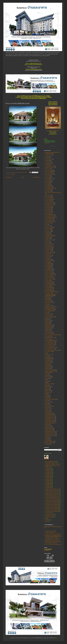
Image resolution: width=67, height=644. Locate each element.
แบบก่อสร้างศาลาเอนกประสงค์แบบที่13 (52, 503)
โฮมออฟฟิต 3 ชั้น (48, 357)
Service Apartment (49, 406)
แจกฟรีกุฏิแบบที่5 (48, 482)
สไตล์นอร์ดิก (47, 324)
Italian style (47, 381)
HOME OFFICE (48, 377)
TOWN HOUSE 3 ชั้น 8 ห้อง (50, 436)
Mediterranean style (49, 384)
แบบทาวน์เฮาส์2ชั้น (49, 170)
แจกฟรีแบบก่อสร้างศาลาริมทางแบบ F (52, 495)
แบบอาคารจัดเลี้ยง (49, 271)
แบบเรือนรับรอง (48, 237)
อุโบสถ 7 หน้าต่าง (48, 354)
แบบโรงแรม (47, 243)
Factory (47, 374)
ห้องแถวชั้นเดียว (48, 336)
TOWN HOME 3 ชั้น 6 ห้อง (50, 419)
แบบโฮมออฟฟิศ (48, 286)
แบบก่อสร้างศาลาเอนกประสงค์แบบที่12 (52, 502)
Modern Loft (47, 389)
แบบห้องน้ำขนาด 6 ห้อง (50, 516)
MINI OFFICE (48, 387)
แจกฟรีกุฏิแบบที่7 (48, 485)
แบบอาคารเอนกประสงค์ (50, 279)
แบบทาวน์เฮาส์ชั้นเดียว (49, 174)
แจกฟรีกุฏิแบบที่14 (49, 475)
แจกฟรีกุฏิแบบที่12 (49, 472)
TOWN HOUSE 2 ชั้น (49, 429)
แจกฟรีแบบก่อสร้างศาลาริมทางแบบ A (52, 489)
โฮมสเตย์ (47, 356)
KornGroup (53, 146)
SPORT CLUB (48, 409)
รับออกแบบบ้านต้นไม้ (49, 303)
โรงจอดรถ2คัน (48, 520)
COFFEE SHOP (48, 367)
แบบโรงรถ (47, 241)
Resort (46, 404)
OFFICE (47, 396)
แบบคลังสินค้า (48, 160)
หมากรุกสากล (47, 550)
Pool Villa (47, 401)
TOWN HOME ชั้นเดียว (49, 423)
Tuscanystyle (48, 440)
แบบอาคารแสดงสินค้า (49, 278)
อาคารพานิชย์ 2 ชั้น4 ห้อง (50, 349)
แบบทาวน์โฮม (48, 176)
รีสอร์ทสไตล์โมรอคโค (49, 308)
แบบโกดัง (47, 158)
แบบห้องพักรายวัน (49, 255)
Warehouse (47, 444)
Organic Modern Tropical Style (51, 399)
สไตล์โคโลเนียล (48, 321)
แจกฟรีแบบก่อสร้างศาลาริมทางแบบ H (52, 496)
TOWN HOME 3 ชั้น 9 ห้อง (50, 422)
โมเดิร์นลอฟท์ (48, 300)
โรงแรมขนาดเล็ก (48, 314)
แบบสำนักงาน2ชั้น (49, 247)
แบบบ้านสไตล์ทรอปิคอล (50, 216)
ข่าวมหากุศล (47, 143)
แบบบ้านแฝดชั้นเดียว (49, 202)
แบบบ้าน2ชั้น (48, 177)
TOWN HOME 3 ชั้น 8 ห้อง (50, 420)
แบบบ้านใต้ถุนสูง (48, 190)
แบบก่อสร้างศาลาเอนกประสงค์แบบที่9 (52, 512)
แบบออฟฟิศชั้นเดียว (49, 269)
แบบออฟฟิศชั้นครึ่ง (49, 268)
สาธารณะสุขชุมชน (49, 332)
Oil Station (47, 398)
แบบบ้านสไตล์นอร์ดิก (49, 219)
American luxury (48, 363)
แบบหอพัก (47, 258)
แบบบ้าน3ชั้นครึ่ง (48, 181)
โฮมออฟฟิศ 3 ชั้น (48, 361)
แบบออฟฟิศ (47, 262)
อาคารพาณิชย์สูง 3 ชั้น (49, 346)
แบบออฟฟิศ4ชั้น (48, 267)
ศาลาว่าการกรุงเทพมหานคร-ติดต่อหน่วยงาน (53, 544)
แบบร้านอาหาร (48, 231)
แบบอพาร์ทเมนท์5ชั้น (49, 261)
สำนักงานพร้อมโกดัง (49, 333)
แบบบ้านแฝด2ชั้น (48, 198)
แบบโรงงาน (47, 239)
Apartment (47, 364)
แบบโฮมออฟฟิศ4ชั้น (49, 290)
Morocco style (48, 392)
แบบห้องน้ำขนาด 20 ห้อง (50, 514)
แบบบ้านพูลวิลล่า (48, 206)
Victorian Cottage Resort (50, 441)
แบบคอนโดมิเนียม (49, 163)
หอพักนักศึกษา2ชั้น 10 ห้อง (50, 338)
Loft (46, 382)
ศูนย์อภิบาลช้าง (48, 318)
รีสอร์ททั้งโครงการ (48, 305)
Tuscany (47, 439)
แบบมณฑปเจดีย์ (48, 223)
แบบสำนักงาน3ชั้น (49, 248)
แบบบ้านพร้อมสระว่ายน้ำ (50, 203)
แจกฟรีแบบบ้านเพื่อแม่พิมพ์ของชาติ (52, 497)
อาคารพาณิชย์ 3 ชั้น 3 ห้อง (50, 342)
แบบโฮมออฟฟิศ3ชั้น (49, 289)
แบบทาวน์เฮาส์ (48, 169)
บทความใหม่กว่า (9, 177)
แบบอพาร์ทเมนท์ (48, 260)
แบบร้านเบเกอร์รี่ (48, 229)
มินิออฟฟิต (47, 298)
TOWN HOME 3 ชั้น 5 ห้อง (50, 418)
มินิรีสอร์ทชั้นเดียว (48, 297)
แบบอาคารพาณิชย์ (49, 272)
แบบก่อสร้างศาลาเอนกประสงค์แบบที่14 (52, 505)
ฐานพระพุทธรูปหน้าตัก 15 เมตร (51, 461)
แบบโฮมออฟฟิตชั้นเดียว (50, 285)
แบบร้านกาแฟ (48, 226)
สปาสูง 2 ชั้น (47, 331)
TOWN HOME (48, 412)
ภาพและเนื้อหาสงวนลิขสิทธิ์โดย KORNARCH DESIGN (51, 295)
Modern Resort (48, 391)
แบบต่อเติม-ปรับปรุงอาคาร (50, 167)
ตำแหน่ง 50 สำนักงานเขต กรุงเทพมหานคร (53, 534)
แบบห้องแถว (48, 254)
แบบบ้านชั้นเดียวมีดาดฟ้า (50, 188)
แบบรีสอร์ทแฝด (48, 234)
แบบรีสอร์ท (47, 233)
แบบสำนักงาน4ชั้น (49, 250)
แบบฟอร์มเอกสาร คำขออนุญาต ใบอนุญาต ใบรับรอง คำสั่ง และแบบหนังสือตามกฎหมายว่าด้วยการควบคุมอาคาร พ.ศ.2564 (53, 536)
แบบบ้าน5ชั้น (48, 184)
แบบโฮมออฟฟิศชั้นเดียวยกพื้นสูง (51, 292)
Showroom (47, 408)
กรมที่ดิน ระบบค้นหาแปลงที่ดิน (51, 531)
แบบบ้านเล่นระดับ (48, 212)
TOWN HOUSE (48, 426)
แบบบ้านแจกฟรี (48, 513)
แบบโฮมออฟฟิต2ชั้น (49, 282)
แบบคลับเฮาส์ (48, 162)
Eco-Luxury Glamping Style (50, 370)
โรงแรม (47, 312)
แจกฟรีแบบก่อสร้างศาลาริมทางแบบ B (52, 490)
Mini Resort (47, 388)
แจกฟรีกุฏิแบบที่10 (49, 469)
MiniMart (47, 385)
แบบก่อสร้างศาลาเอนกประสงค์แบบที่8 (52, 510)
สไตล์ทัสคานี (48, 322)
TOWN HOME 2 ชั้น (49, 413)
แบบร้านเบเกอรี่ (48, 230)
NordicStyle (47, 395)
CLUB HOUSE (48, 366)
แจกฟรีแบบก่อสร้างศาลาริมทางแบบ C (52, 492)
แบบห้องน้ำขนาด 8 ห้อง (50, 517)
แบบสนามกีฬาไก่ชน (49, 244)
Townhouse (47, 425)
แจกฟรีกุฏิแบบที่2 (48, 478)
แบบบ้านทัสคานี (48, 191)
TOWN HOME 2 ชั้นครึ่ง (50, 415)
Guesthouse (47, 375)
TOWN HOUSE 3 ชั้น (49, 430)
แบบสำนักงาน (48, 246)
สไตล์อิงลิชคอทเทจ (49, 328)
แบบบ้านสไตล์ (48, 213)
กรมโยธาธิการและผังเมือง (50, 533)
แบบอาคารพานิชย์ (49, 276)
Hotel (46, 380)
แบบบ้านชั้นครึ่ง (48, 186)
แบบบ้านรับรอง (48, 210)
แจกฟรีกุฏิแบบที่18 (49, 476)
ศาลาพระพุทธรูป (48, 315)
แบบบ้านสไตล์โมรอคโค (50, 222)
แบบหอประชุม (48, 257)
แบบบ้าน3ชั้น (48, 180)
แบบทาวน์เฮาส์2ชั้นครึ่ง (49, 172)
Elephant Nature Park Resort (51, 371)
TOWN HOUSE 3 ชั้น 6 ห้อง (50, 434)
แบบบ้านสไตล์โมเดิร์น (49, 220)
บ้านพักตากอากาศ (49, 155)
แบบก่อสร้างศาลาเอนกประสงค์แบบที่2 (52, 506)
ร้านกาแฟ (47, 304)
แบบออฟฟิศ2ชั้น (48, 264)
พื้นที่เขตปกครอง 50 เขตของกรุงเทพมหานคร (53, 542)
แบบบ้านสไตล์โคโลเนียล (50, 215)
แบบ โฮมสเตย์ (48, 281)
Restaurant (47, 405)
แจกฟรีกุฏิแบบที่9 (48, 488)
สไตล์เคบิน (47, 319)
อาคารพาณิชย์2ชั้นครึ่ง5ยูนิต (50, 340)
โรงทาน (47, 521)
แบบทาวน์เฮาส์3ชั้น (49, 173)
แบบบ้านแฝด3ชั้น (48, 201)
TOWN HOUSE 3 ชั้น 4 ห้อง (50, 432)
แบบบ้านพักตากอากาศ (49, 205)
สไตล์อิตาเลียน (48, 329)
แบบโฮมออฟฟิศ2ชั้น (49, 288)
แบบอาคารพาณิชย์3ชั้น (49, 273)
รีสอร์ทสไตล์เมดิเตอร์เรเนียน (50, 307)
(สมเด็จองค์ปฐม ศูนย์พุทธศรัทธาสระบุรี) (53, 131)
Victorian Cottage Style (49, 443)
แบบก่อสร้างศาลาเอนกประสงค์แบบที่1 (52, 499)
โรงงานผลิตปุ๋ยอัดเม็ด (49, 311)
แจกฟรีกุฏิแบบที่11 (49, 471)
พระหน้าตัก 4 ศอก (48, 293)
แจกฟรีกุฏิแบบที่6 (48, 483)
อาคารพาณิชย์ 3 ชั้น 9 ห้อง (50, 345)
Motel (46, 394)
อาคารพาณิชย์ (48, 339)
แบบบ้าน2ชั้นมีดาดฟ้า (49, 179)
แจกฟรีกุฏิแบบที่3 (48, 479)
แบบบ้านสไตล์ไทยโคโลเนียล (50, 217)
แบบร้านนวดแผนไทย (49, 227)
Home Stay (47, 378)
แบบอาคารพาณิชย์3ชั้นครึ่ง (50, 275)
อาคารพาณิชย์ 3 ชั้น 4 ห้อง (50, 343)
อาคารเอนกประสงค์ (49, 352)
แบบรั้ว (47, 224)
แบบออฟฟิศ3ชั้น (48, 265)
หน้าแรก (23, 177)
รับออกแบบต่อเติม (48, 301)
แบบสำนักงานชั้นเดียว (49, 253)
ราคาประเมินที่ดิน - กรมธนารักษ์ (51, 543)
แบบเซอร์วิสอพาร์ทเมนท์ (50, 166)
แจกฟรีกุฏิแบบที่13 (49, 474)
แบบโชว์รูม (47, 165)
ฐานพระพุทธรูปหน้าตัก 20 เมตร (51, 463)
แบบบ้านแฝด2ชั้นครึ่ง (49, 199)
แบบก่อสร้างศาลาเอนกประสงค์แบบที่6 (52, 509)
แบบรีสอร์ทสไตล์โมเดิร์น (50, 236)
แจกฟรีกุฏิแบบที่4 (48, 481)
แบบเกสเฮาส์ (48, 156)
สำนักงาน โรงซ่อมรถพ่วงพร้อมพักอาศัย (52, 335)
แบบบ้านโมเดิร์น (48, 208)
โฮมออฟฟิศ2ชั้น (48, 360)
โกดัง (46, 519)
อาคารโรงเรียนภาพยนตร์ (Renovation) (52, 350)
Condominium (48, 368)
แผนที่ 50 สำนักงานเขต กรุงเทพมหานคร (52, 540)
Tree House (47, 437)
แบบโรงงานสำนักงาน (49, 240)
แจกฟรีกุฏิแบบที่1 (48, 468)
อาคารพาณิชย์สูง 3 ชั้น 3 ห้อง (51, 347)
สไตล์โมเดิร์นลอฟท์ (49, 326)
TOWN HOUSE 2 (48, 427)
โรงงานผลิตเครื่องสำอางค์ (50, 310)
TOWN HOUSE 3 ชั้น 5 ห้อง (50, 433)
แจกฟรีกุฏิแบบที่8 (48, 486)
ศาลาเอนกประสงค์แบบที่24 (50, 317)
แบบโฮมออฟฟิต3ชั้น (49, 283)
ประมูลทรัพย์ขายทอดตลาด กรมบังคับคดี (52, 539)
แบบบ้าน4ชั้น (48, 183)
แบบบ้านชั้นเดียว (12, 174)
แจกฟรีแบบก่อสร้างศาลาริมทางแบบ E (52, 493)
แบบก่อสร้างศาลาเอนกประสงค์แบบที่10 (52, 500)
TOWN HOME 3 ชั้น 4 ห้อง (50, 416)
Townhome (47, 411)
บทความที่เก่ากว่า (37, 177)
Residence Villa (48, 402)
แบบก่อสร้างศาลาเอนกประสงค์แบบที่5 (52, 507)
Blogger (55, 638)
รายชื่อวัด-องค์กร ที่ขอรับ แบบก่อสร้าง (52, 464)
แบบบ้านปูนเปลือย (49, 196)
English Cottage (48, 373)
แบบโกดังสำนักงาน (49, 159)
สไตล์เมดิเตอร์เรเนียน (49, 325)
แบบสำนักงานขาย (49, 251)
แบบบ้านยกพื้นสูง (48, 209)
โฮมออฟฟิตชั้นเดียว (49, 359)
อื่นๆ (46, 353)
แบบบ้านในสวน (48, 195)
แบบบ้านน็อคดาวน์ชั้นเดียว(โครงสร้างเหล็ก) (53, 193)
